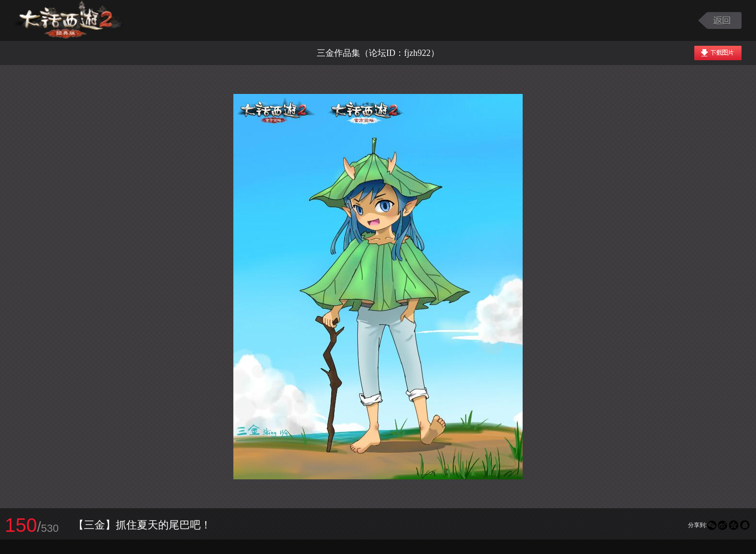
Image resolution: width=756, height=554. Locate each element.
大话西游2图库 (69, 20)
